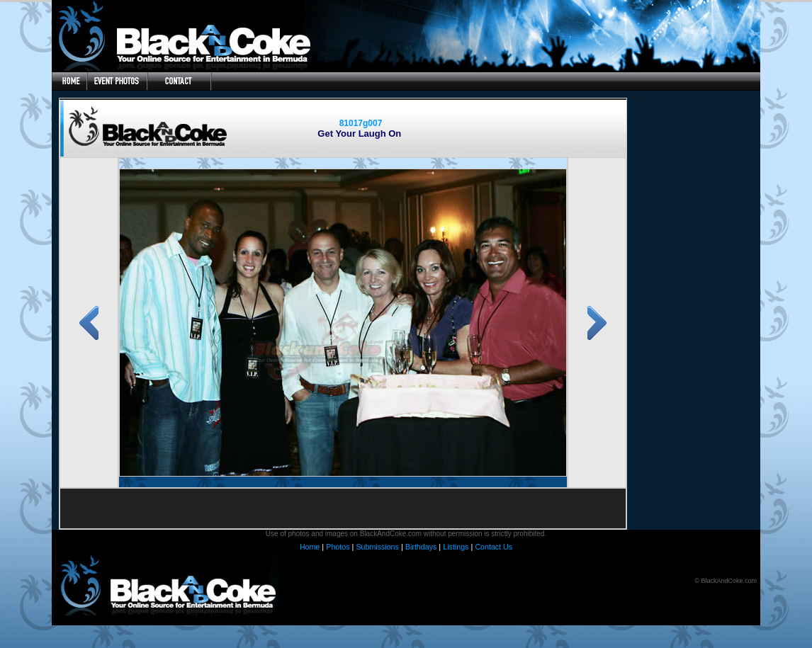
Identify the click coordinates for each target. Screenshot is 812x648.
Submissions (377, 547)
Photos (338, 547)
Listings (456, 547)
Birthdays (421, 547)
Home (310, 547)
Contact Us (494, 547)
